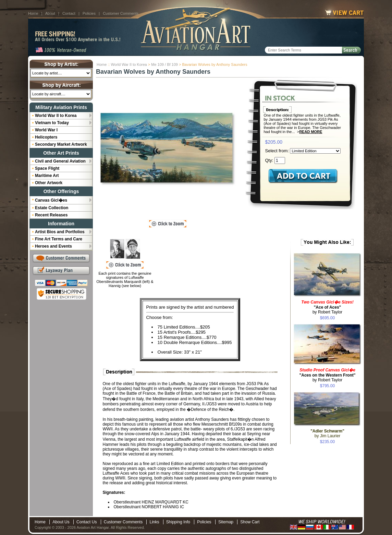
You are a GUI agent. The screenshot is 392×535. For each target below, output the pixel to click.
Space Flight (47, 168)
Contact (69, 13)
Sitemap (226, 522)
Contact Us (87, 522)
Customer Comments (121, 13)
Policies (89, 13)
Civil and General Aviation (60, 161)
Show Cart (250, 522)
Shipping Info (178, 522)
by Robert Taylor (327, 307)
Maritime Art (47, 176)
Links (154, 522)
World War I (46, 130)
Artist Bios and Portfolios (60, 232)
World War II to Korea (129, 64)
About (50, 13)
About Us (61, 522)
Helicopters (46, 137)
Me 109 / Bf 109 (164, 64)
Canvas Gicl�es (51, 200)
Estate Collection (52, 208)
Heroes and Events (53, 246)
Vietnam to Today (52, 123)
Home (33, 13)
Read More (311, 132)
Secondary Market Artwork (61, 144)
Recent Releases (51, 215)
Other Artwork (49, 183)
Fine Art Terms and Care (59, 239)
